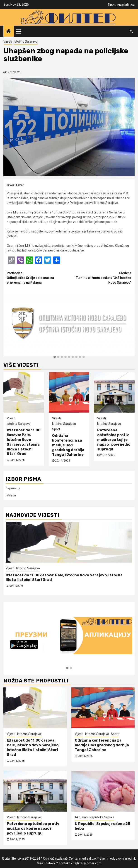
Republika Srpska (102, 817)
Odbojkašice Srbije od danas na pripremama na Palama (38, 278)
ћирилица (116, 5)
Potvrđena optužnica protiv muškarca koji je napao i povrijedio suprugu (114, 440)
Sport (56, 429)
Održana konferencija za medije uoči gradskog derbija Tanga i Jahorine (68, 445)
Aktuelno (81, 817)
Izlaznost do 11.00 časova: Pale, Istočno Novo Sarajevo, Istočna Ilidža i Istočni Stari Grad (24, 442)
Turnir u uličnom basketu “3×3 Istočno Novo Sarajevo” (100, 278)
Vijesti (8, 41)
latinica (130, 5)
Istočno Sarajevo (26, 41)
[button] (55, 357)
